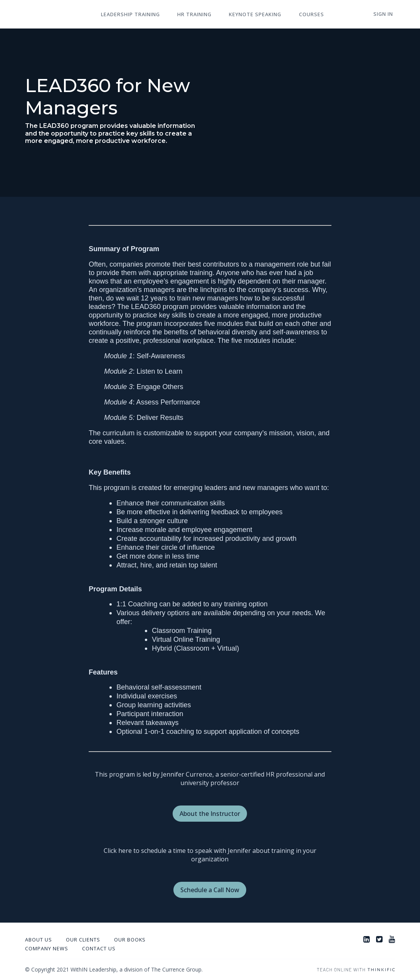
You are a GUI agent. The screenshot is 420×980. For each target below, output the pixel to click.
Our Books (130, 940)
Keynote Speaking (246, 15)
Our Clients (83, 940)
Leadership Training (129, 15)
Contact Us (99, 948)
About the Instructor (210, 814)
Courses (299, 15)
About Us (39, 940)
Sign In (385, 14)
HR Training (189, 15)
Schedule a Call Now (210, 890)
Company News (47, 948)
